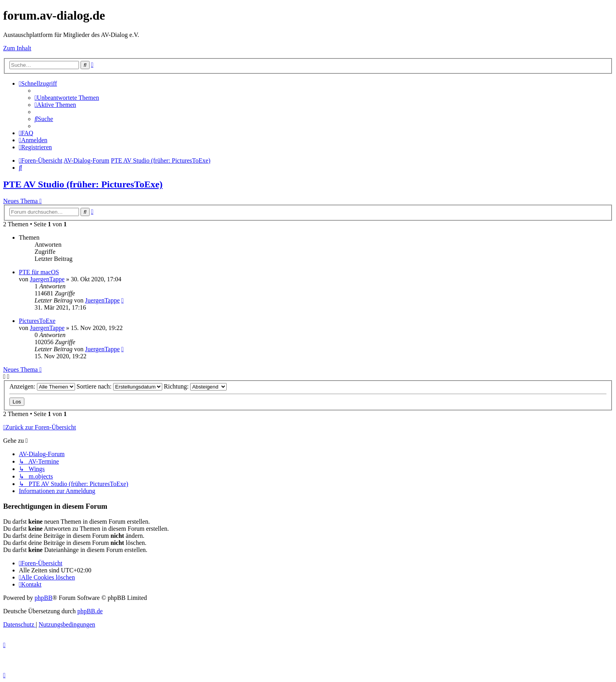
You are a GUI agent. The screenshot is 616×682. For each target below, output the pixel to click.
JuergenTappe (47, 279)
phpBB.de (90, 611)
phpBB (43, 598)
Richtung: (195, 386)
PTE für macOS (39, 272)
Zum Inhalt (17, 48)
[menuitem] (67, 98)
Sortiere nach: (119, 386)
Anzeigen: (42, 386)
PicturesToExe (37, 321)
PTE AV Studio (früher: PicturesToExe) (83, 184)
